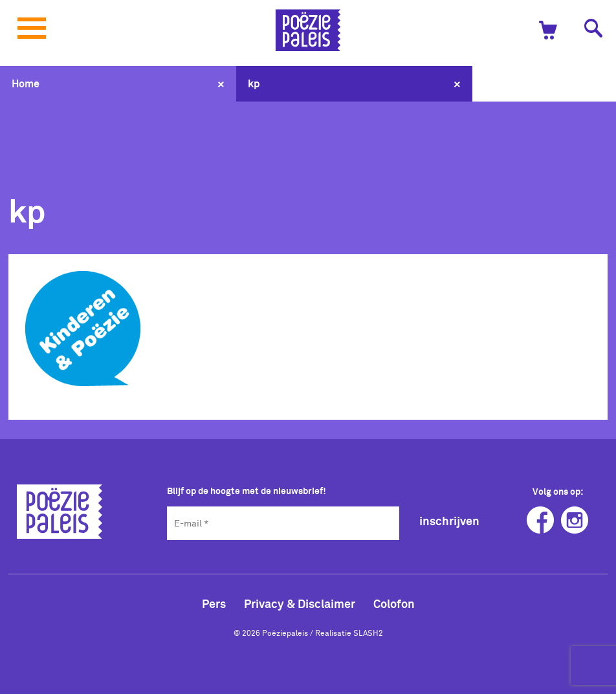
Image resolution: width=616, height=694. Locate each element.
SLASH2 (368, 633)
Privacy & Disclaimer (300, 603)
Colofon (394, 603)
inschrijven (449, 521)
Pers (214, 603)
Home (26, 83)
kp (254, 83)
